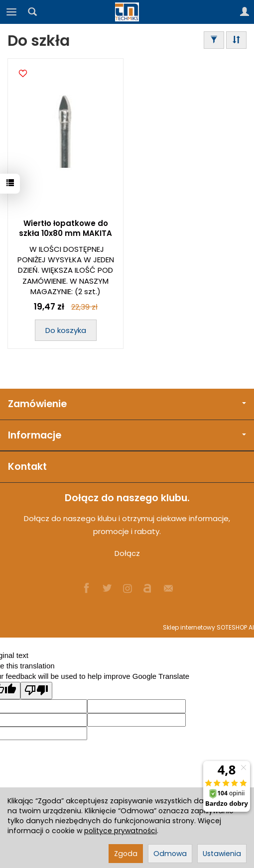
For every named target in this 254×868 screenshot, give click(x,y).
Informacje (127, 435)
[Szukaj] (32, 12)
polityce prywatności (121, 831)
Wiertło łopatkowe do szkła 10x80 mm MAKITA (65, 228)
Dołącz (127, 553)
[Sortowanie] (236, 40)
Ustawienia (222, 854)
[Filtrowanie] (214, 40)
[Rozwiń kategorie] (11, 12)
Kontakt (27, 467)
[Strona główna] (127, 12)
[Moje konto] (245, 12)
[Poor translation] (36, 691)
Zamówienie (127, 404)
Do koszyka (66, 330)
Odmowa (170, 854)
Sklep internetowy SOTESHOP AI (208, 627)
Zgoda (126, 854)
